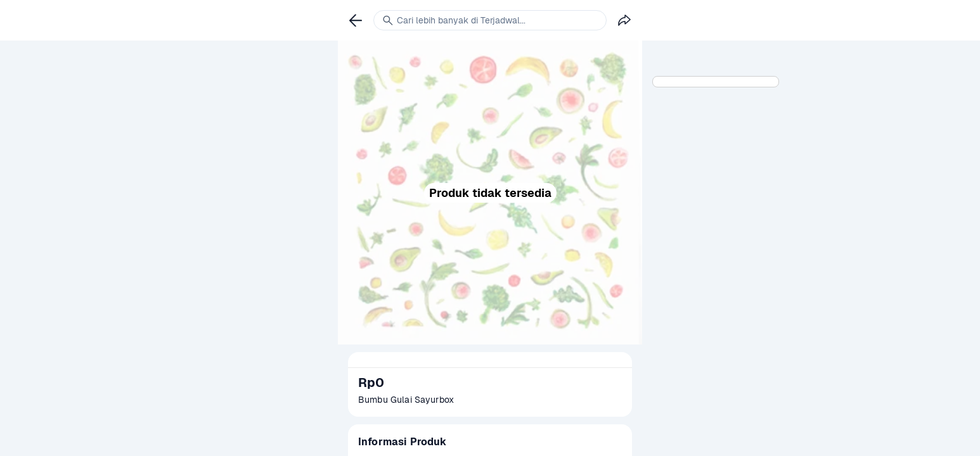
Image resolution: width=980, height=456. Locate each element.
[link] (356, 20)
